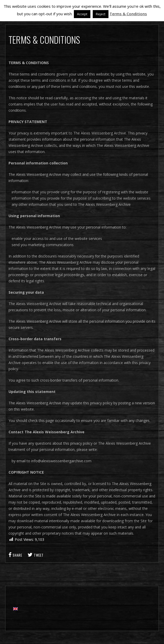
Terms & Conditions (128, 14)
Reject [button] (101, 14)
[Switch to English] (15, 608)
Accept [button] (82, 14)
